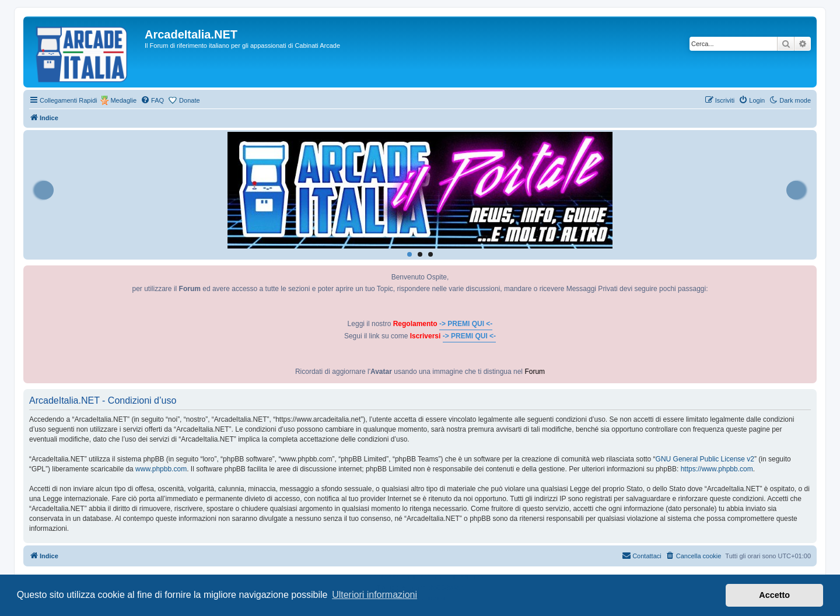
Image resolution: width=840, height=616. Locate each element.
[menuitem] (152, 100)
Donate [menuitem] (189, 100)
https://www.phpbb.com (717, 469)
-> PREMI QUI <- (466, 324)
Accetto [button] (774, 595)
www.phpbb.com (161, 469)
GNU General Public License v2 (705, 459)
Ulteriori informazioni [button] (374, 595)
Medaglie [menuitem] (123, 100)
